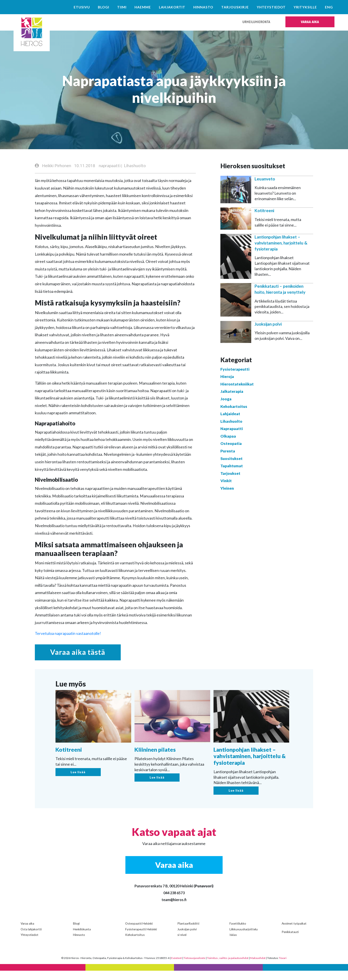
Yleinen (227, 488)
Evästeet (176, 967)
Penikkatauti (290, 941)
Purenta (228, 451)
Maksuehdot (258, 967)
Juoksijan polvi (268, 324)
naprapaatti (110, 166)
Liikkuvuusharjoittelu (244, 939)
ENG (329, 7)
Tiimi (122, 7)
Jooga (226, 399)
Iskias (233, 944)
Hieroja (227, 377)
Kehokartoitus (234, 407)
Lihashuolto (135, 166)
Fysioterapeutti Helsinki (141, 939)
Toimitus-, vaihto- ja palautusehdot (228, 967)
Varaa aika (27, 933)
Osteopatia (231, 444)
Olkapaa (228, 436)
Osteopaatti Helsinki (139, 933)
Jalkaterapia (232, 392)
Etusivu (82, 7)
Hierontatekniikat (237, 384)
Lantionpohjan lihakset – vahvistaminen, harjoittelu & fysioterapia (281, 243)
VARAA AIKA (310, 22)
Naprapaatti (232, 429)
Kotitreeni (264, 211)
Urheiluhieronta (256, 22)
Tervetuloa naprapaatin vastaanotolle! (68, 634)
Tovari (283, 967)
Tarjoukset (230, 474)
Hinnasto (203, 7)
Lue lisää (78, 783)
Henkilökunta (82, 939)
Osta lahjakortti (31, 939)
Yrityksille (305, 7)
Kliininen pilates (155, 760)
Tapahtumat (232, 466)
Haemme (143, 7)
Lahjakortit (172, 7)
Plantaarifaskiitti (188, 933)
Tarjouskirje (235, 7)
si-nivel (182, 944)
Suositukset (231, 459)
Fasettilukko (238, 933)
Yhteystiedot (271, 7)
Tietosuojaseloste (194, 967)
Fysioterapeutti (235, 369)
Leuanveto (265, 179)
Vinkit (226, 481)
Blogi (104, 7)
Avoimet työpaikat (294, 933)
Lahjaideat (230, 414)
